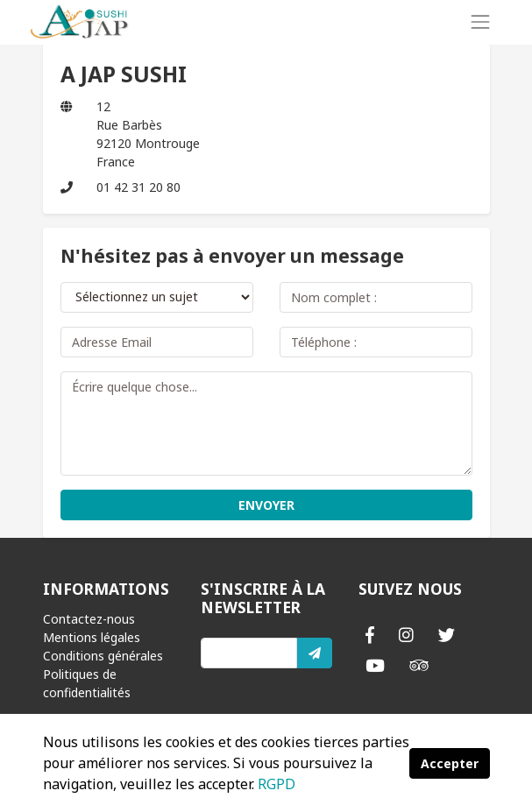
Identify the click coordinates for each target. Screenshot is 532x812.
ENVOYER (266, 505)
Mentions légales (92, 637)
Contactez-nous (89, 619)
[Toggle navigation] (480, 22)
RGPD (277, 784)
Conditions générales (103, 656)
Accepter (450, 763)
